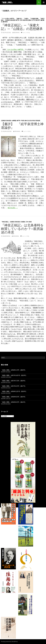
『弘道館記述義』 (34, 19)
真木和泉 (33, 121)
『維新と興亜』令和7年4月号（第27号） (14, 386)
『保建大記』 (19, 19)
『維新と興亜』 (7, 2)
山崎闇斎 (14, 121)
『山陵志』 (26, 19)
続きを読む (13, 208)
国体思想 (13, 20)
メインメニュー (44, 2)
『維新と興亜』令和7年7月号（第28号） (14, 381)
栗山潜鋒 (28, 20)
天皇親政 (23, 222)
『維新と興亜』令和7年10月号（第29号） (14, 375)
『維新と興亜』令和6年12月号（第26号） (14, 391)
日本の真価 (23, 20)
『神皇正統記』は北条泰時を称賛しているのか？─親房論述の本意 (22, 229)
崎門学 (17, 20)
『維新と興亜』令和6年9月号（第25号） (14, 397)
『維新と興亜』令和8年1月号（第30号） (14, 370)
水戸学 (33, 20)
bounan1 (17, 33)
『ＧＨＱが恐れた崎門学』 (8, 19)
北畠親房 (7, 20)
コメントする (26, 33)
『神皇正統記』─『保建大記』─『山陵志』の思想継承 (22, 27)
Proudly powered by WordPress (9, 642)
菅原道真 (38, 121)
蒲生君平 (38, 20)
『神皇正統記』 (5, 222)
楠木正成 (27, 121)
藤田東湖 (5, 22)
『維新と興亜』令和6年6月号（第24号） (14, 402)
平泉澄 (23, 121)
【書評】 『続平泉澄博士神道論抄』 (22, 126)
